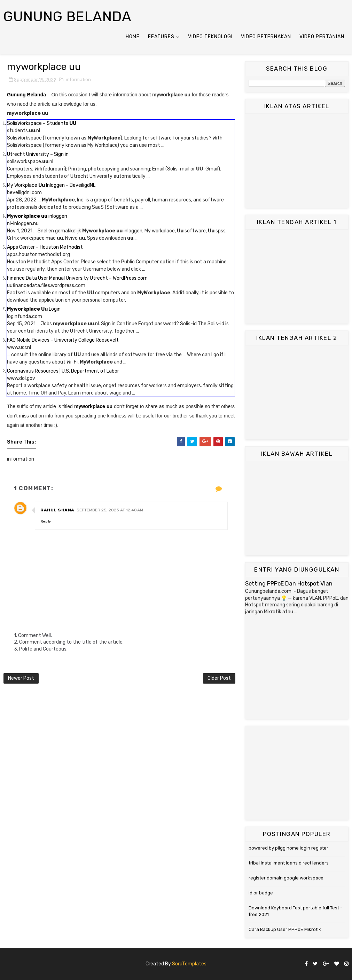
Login (34, 309)
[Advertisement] (297, 161)
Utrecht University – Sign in (38, 154)
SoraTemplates (189, 964)
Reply (46, 521)
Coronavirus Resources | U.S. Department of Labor (63, 371)
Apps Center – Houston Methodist (45, 247)
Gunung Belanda (68, 17)
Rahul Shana (57, 510)
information (78, 79)
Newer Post (21, 678)
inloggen (37, 216)
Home (133, 37)
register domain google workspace (286, 878)
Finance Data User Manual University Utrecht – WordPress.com (77, 278)
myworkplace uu (93, 406)
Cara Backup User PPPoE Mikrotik (285, 929)
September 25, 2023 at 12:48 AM (110, 510)
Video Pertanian (322, 37)
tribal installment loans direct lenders (289, 863)
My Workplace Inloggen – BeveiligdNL (51, 185)
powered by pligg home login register (288, 848)
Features (161, 37)
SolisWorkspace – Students (42, 123)
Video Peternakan (266, 37)
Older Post (219, 678)
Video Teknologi (210, 37)
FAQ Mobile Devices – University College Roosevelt (63, 340)
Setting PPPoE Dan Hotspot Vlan (289, 584)
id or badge (261, 893)
